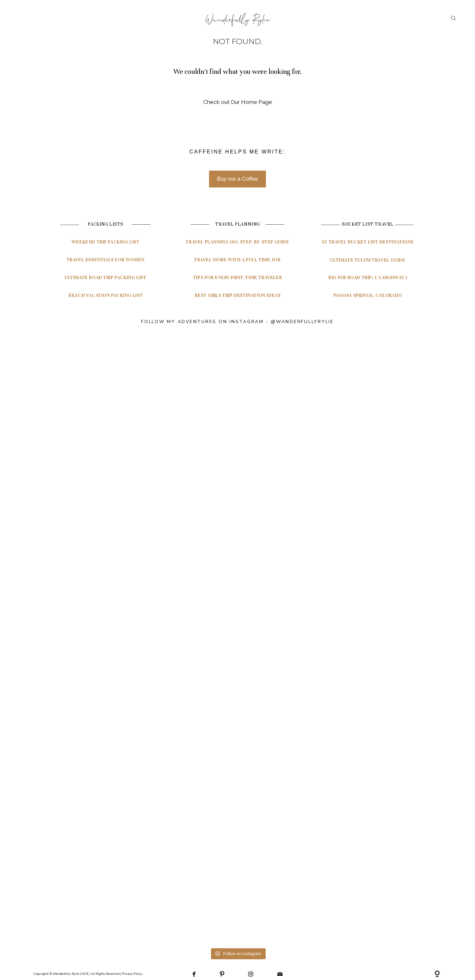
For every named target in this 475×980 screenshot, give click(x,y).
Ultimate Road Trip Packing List (106, 278)
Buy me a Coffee (237, 179)
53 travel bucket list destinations (368, 242)
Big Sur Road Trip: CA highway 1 (368, 278)
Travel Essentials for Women (106, 260)
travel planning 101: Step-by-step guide (237, 242)
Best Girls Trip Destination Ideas (238, 295)
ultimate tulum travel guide (368, 260)
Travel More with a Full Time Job (237, 260)
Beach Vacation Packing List (105, 295)
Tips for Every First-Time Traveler (237, 278)
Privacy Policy (132, 973)
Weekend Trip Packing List (106, 242)
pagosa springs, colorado (368, 295)
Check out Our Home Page (238, 102)
